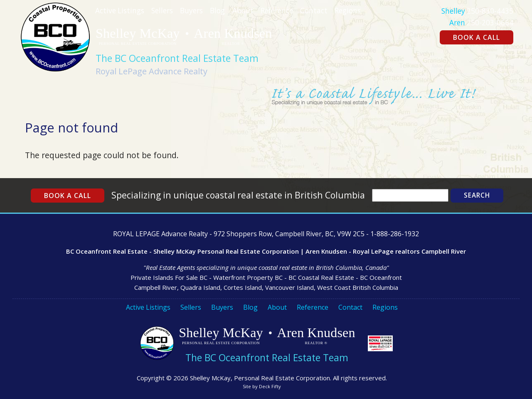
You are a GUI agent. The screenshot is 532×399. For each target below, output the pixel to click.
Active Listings (120, 11)
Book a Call (477, 37)
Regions (348, 11)
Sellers (162, 11)
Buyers (191, 11)
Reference (277, 11)
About (243, 11)
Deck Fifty (270, 386)
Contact (314, 11)
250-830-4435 (490, 11)
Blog (217, 11)
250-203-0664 (490, 23)
